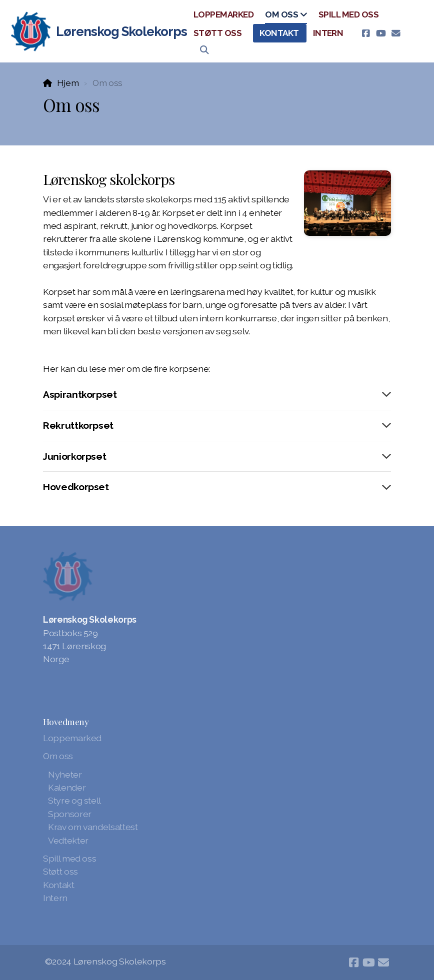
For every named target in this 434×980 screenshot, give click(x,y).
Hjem (68, 83)
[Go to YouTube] (380, 33)
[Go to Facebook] (365, 33)
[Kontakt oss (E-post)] (395, 33)
